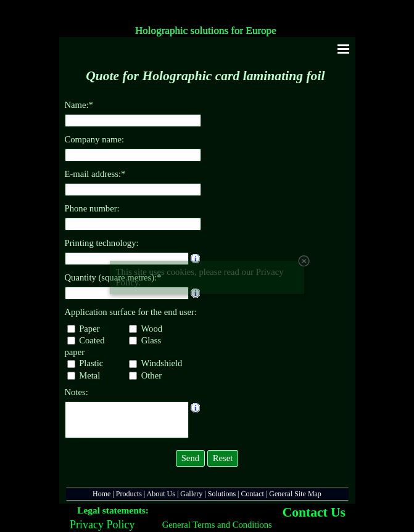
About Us (161, 494)
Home (101, 494)
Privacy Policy (102, 525)
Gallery (191, 494)
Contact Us (314, 512)
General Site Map (295, 494)
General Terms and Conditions (217, 525)
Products (129, 494)
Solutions (222, 494)
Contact (253, 494)
